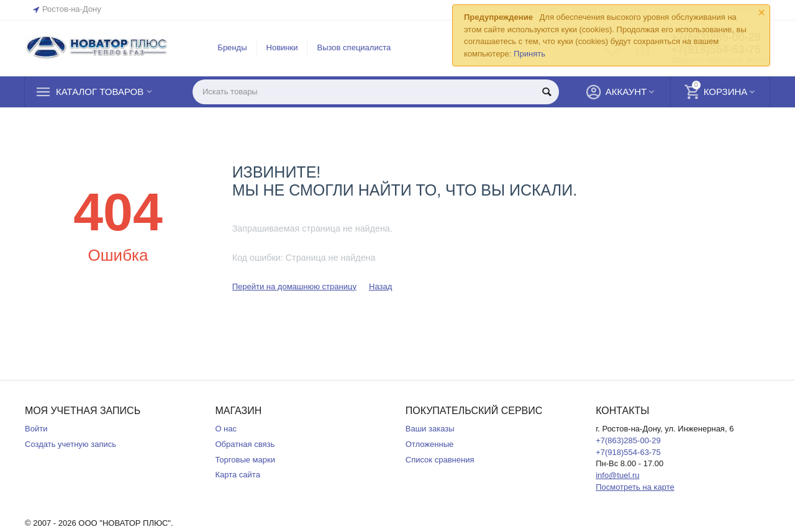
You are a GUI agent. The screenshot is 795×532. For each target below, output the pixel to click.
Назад (380, 286)
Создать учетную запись (70, 444)
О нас (226, 429)
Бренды (232, 47)
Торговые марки (245, 460)
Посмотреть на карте (635, 487)
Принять (529, 54)
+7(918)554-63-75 (628, 452)
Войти (36, 429)
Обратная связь (245, 444)
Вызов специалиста (354, 47)
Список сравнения (440, 460)
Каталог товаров (100, 92)
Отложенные (430, 444)
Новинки (282, 47)
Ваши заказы (430, 429)
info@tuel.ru (617, 475)
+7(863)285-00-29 (628, 440)
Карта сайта (238, 475)
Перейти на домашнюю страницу (294, 286)
